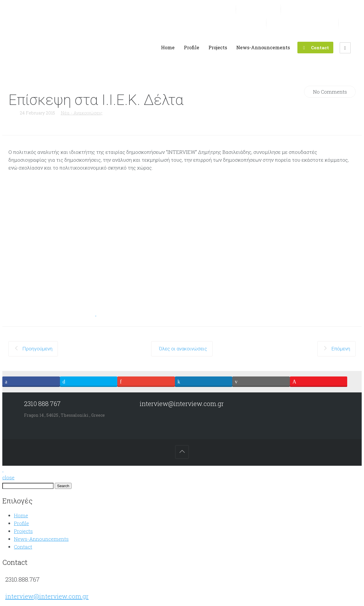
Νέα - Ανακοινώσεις (82, 113)
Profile (21, 523)
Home (21, 515)
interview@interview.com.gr (47, 596)
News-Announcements (41, 539)
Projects (23, 531)
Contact (23, 547)
